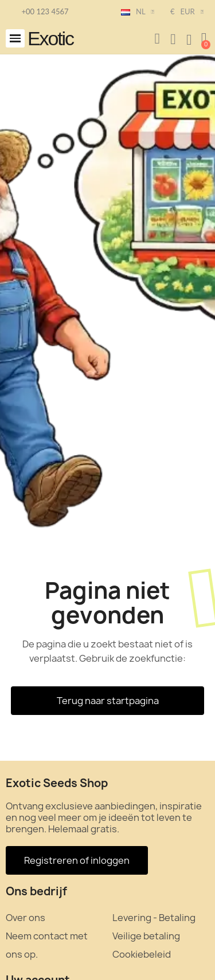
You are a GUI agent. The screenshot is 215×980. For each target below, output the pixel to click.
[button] (15, 39)
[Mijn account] (173, 39)
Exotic (50, 38)
